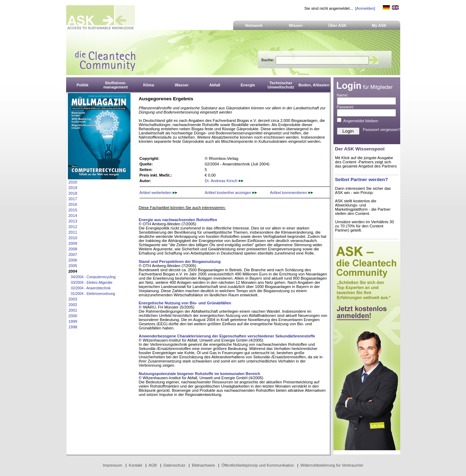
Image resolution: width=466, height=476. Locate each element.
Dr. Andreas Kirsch (224, 181)
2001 (73, 310)
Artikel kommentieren (291, 193)
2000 (73, 316)
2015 (73, 210)
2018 (73, 193)
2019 (73, 188)
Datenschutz (174, 465)
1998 (73, 327)
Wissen (296, 25)
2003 (73, 299)
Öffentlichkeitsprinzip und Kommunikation (258, 465)
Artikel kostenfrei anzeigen (231, 193)
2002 (73, 305)
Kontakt (136, 465)
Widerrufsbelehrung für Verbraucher (332, 465)
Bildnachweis (203, 465)
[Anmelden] (365, 8)
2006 (73, 260)
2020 (73, 182)
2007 (73, 255)
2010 (73, 238)
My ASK (379, 25)
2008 (73, 249)
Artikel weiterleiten (158, 193)
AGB (153, 465)
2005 (73, 266)
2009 (73, 243)
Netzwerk (254, 25)
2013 (73, 221)
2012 (73, 227)
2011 (73, 232)
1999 (73, 321)
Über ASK (337, 25)
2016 (73, 204)
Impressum (112, 465)
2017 (73, 199)
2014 (73, 216)
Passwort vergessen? (382, 130)
